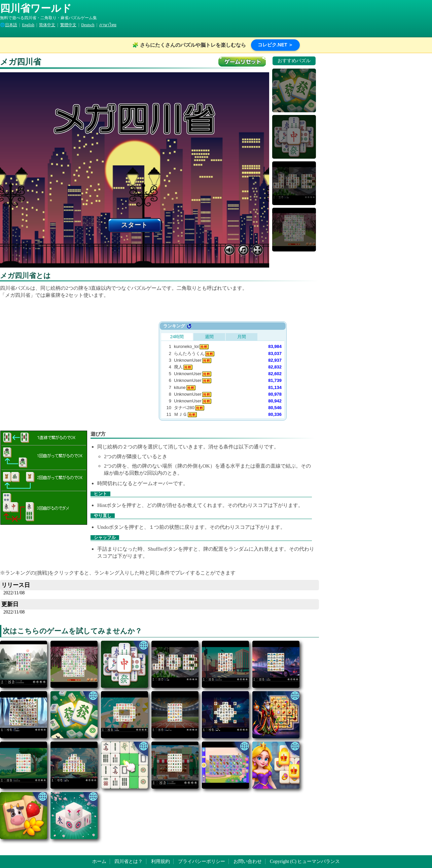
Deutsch (88, 25)
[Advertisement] (89, 368)
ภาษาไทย (108, 25)
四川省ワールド (36, 8)
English (28, 25)
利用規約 (160, 861)
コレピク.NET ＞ (276, 45)
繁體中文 (68, 25)
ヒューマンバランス (319, 861)
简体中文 (47, 25)
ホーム (99, 861)
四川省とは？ (129, 861)
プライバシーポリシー (202, 861)
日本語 (11, 25)
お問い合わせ (248, 861)
